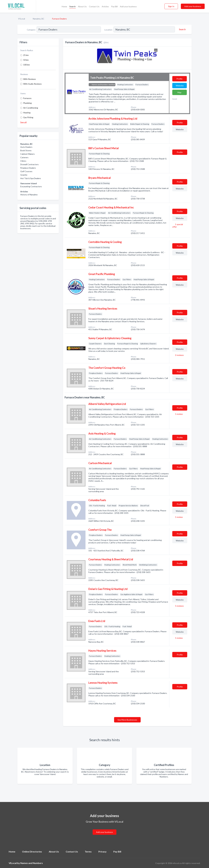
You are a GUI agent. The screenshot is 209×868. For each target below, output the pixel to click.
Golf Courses (26, 171)
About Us (82, 6)
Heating (27, 113)
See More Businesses (127, 720)
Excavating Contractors (31, 186)
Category (31, 30)
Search (72, 6)
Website (180, 86)
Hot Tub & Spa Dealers (31, 178)
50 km (26, 60)
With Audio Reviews (32, 84)
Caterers (24, 157)
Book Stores (26, 150)
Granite (24, 175)
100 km (26, 65)
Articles (105, 6)
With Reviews (30, 79)
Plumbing (27, 103)
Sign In (171, 6)
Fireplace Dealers (28, 168)
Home (64, 6)
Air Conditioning (31, 108)
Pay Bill (114, 6)
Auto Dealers (26, 147)
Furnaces (27, 98)
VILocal (22, 19)
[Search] (182, 29)
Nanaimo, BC (39, 19)
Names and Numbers (32, 863)
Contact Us (94, 6)
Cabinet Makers (28, 154)
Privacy (102, 852)
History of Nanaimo (29, 195)
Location (108, 30)
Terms (88, 852)
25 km (26, 55)
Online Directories (32, 852)
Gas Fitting (28, 117)
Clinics (23, 161)
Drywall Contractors (29, 164)
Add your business (128, 6)
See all (23, 122)
